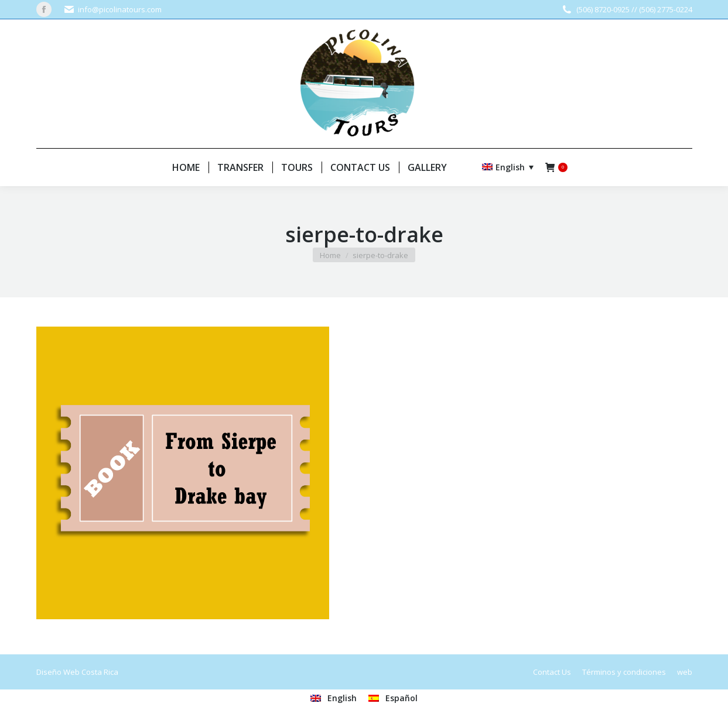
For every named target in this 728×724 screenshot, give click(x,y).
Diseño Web (58, 672)
